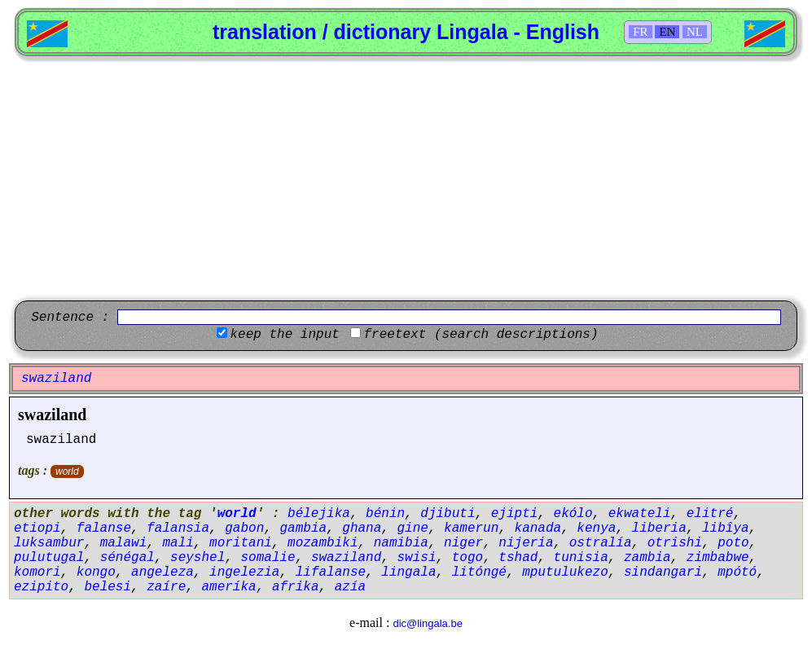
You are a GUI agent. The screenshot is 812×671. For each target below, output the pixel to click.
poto (733, 543)
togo (467, 558)
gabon (244, 528)
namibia (401, 543)
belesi (108, 587)
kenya (596, 528)
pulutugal (49, 558)
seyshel (198, 558)
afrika (296, 587)
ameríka (228, 587)
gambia (303, 528)
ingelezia (244, 572)
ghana (362, 528)
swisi (417, 558)
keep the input (284, 335)
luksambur (49, 543)
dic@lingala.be (427, 623)
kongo (96, 572)
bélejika (319, 514)
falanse (104, 528)
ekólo (573, 514)
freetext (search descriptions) (481, 335)
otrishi (675, 543)
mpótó (737, 572)
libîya (726, 528)
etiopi (37, 528)
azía (350, 587)
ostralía (601, 543)
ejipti (515, 514)
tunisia (581, 558)
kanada (538, 528)
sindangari (663, 572)
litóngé (479, 572)
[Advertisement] (406, 178)
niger (463, 543)
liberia (659, 528)
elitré (710, 514)
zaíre (166, 587)
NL (695, 32)
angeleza (162, 572)
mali (178, 543)
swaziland (52, 414)
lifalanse (331, 572)
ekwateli (640, 514)
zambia (647, 558)
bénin (385, 514)
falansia (178, 528)
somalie (268, 558)
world (67, 471)
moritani (241, 543)
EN (667, 32)
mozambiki (323, 543)
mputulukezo (565, 572)
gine (413, 528)
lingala (408, 572)
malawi (124, 543)
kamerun (471, 528)
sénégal (127, 558)
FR (640, 32)
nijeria (526, 543)
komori (37, 572)
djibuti (448, 514)
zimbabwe (718, 558)
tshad (518, 558)
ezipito (41, 587)
